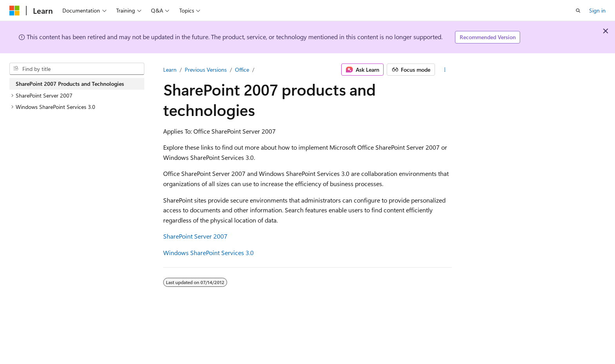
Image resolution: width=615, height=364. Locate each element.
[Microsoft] (15, 11)
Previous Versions (206, 70)
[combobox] (77, 69)
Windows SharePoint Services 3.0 (208, 253)
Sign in (597, 10)
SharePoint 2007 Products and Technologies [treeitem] (70, 84)
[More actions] (445, 70)
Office (242, 70)
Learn (170, 70)
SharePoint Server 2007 (195, 236)
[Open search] (578, 11)
